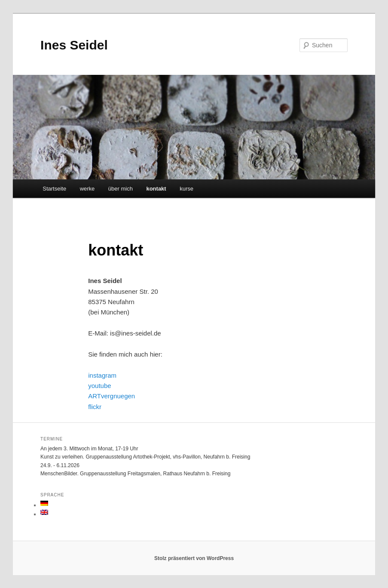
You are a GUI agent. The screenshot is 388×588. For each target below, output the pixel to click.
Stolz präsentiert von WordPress (194, 558)
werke (87, 189)
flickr (95, 407)
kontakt (156, 189)
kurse (186, 189)
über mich (121, 189)
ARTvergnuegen (112, 396)
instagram (102, 375)
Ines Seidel (74, 45)
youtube (99, 386)
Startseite (54, 189)
